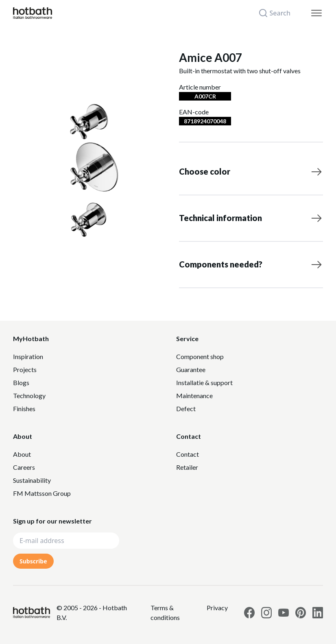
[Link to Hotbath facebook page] (249, 613)
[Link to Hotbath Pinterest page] (301, 613)
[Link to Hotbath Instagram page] (266, 613)
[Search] (279, 13)
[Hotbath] (32, 612)
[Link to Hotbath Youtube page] (284, 613)
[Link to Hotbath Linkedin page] (318, 613)
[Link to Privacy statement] (175, 613)
